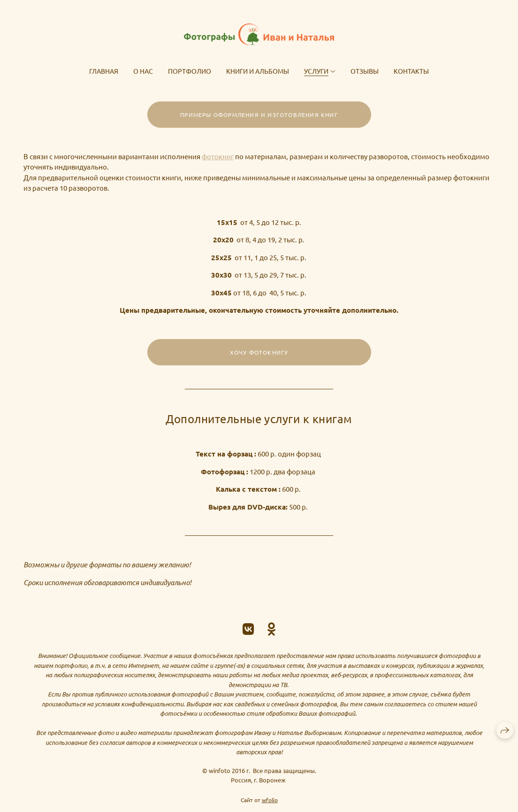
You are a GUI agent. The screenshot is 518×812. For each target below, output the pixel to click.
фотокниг (218, 156)
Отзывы (365, 71)
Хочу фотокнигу (259, 352)
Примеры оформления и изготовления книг (259, 115)
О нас (143, 71)
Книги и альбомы (258, 71)
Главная (104, 71)
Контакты (411, 71)
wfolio (270, 800)
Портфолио (190, 71)
